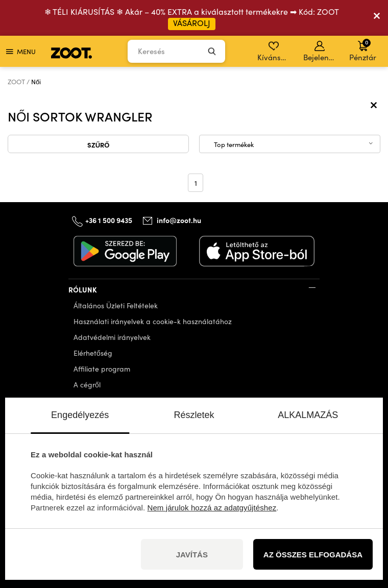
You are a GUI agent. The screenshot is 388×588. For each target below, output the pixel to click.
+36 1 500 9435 (109, 219)
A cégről (87, 385)
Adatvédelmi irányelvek (112, 337)
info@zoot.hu (179, 220)
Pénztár (363, 50)
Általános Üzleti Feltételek (116, 305)
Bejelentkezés (320, 52)
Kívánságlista (274, 52)
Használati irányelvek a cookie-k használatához (153, 321)
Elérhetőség (93, 353)
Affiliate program (102, 369)
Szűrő (99, 144)
